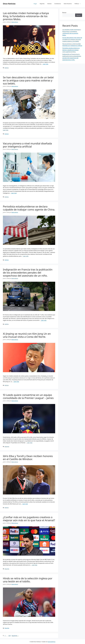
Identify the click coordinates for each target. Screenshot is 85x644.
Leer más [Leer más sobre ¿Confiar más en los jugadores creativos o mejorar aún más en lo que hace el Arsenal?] (35, 565)
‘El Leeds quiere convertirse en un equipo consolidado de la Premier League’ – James (28, 396)
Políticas (78, 4)
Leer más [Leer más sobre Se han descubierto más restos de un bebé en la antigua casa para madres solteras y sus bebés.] (6, 130)
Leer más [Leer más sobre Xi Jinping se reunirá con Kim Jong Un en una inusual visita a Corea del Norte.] (16, 382)
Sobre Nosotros (68, 4)
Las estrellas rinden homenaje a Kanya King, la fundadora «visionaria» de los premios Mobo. (26, 16)
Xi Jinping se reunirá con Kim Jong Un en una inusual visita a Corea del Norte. (27, 335)
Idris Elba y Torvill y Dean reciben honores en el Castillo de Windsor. (28, 458)
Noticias (49, 4)
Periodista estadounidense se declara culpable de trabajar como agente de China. (29, 208)
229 (10, 636)
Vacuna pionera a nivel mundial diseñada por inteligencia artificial (27, 145)
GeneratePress (52, 642)
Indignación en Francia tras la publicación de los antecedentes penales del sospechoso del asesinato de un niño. (28, 273)
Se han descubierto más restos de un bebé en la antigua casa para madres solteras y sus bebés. (28, 80)
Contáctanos (58, 4)
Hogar (35, 4)
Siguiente (15, 636)
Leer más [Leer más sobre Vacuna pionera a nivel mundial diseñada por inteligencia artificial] (14, 193)
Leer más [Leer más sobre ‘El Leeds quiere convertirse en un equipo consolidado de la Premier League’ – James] (30, 443)
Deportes (42, 4)
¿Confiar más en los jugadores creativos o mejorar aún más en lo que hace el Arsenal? (29, 519)
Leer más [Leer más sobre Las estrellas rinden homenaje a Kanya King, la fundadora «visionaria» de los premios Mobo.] (46, 64)
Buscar (64, 13)
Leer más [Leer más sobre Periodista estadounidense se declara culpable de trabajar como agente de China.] (26, 256)
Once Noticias (9, 4)
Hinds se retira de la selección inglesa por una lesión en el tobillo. (28, 580)
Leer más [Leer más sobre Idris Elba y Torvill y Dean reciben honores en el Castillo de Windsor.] (25, 504)
